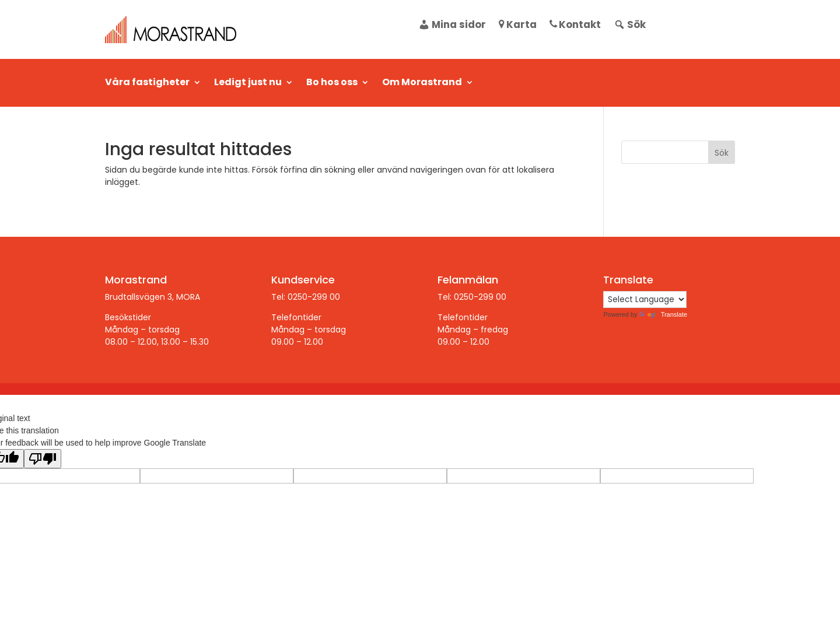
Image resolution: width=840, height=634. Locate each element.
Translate (663, 314)
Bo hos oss (332, 83)
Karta (518, 26)
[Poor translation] (43, 459)
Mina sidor (452, 26)
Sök (630, 26)
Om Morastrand (422, 83)
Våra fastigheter (147, 83)
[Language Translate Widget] (645, 300)
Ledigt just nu (248, 83)
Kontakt (575, 26)
